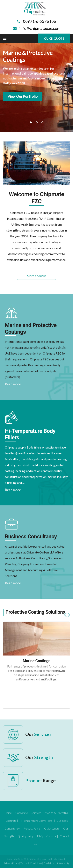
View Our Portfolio (23, 96)
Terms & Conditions (31, 863)
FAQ (40, 836)
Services (36, 813)
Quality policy (26, 836)
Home (8, 813)
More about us (36, 276)
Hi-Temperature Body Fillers (36, 821)
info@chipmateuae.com (40, 28)
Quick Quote (54, 38)
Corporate (22, 813)
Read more (13, 384)
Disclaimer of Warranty (56, 863)
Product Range (32, 828)
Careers (51, 836)
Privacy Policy (11, 863)
